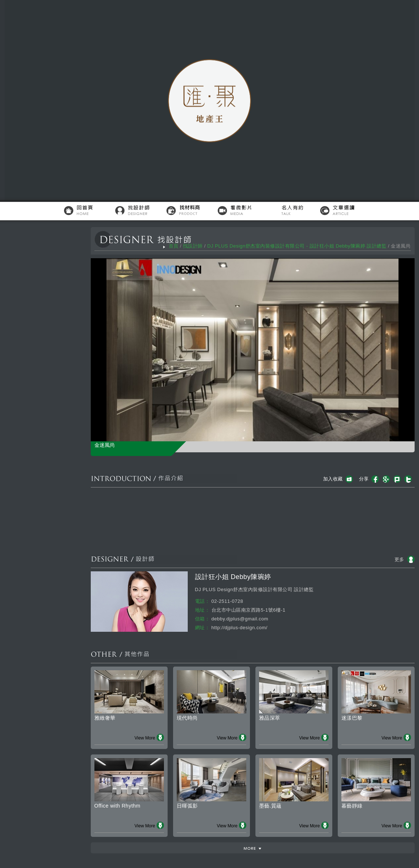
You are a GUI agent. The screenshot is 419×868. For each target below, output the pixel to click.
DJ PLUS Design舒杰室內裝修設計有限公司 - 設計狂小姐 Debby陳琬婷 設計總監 (297, 246)
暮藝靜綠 (352, 806)
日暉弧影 (187, 806)
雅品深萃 (270, 718)
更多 (399, 559)
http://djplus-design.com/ (240, 628)
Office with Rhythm (117, 806)
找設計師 (193, 246)
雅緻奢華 (105, 718)
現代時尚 (187, 718)
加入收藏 (333, 479)
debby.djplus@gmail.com (240, 619)
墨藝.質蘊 (270, 806)
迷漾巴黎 (352, 718)
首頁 (174, 246)
